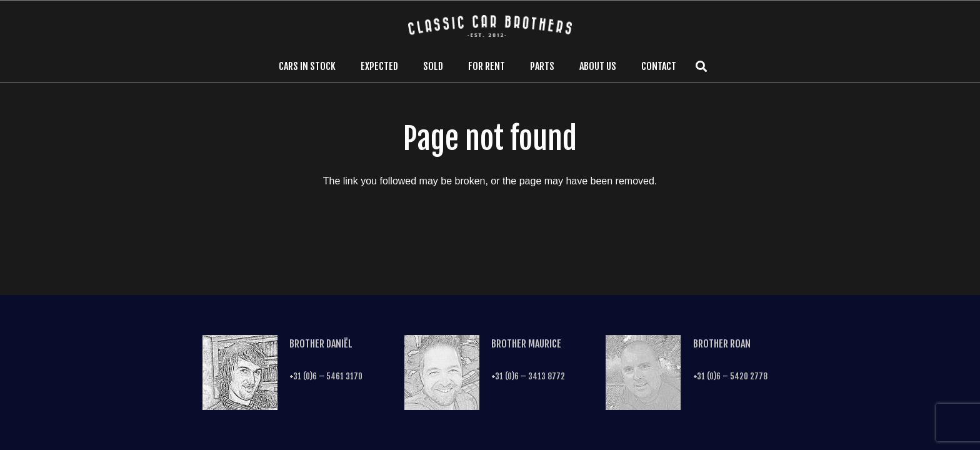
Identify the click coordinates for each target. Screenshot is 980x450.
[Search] (701, 67)
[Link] (490, 26)
